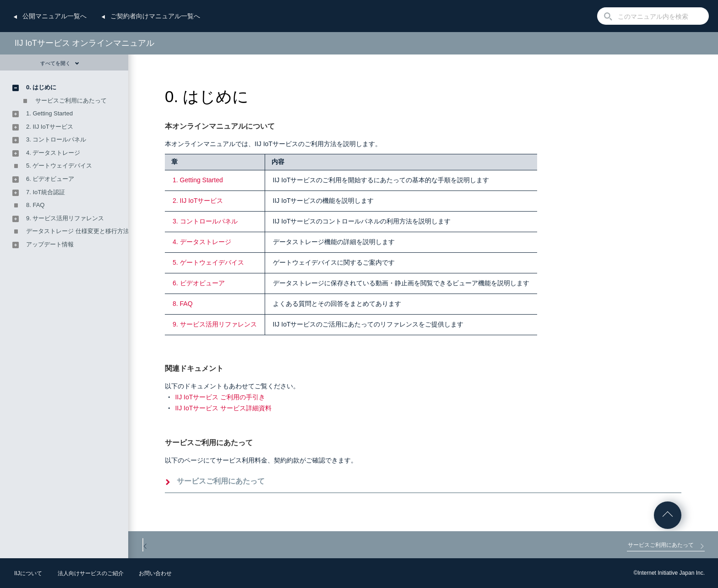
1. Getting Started (198, 180)
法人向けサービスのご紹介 (91, 573)
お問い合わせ (155, 573)
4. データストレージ (202, 242)
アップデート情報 (50, 244)
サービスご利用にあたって (221, 481)
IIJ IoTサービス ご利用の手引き (220, 397)
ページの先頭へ (668, 515)
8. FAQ (183, 304)
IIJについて (28, 573)
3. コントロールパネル (205, 221)
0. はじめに (41, 87)
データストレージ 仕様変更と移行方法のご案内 (90, 231)
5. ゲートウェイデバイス (208, 262)
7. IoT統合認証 (46, 192)
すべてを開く (60, 63)
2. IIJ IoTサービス (198, 201)
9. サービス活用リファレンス (215, 324)
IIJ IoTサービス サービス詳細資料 (223, 408)
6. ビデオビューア (199, 283)
